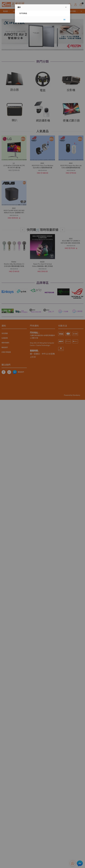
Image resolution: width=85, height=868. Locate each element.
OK (64, 20)
